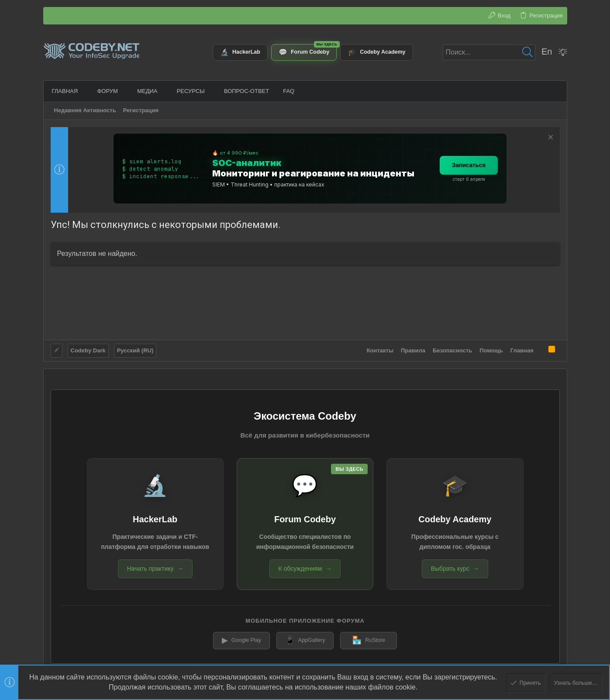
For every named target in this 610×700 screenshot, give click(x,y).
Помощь (491, 349)
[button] (83, 91)
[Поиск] (489, 52)
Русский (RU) (135, 349)
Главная (522, 349)
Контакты (380, 349)
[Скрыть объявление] (550, 138)
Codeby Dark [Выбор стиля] (88, 349)
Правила (413, 349)
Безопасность (452, 349)
